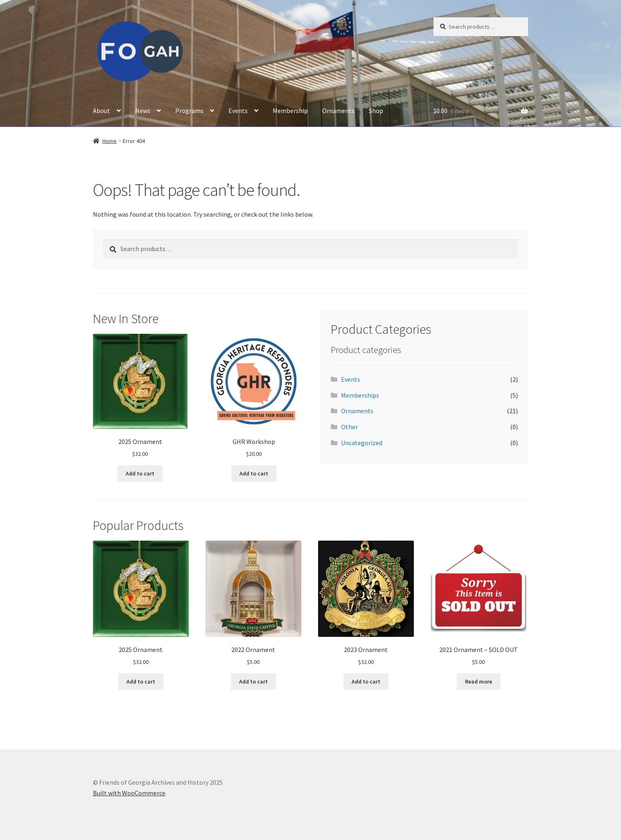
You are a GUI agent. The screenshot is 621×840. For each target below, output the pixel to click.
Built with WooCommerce (129, 793)
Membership (290, 111)
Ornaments (338, 111)
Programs (189, 111)
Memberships (360, 395)
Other (349, 427)
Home (110, 141)
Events (238, 111)
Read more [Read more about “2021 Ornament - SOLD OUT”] (479, 682)
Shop (376, 111)
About (102, 111)
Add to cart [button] (140, 473)
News (143, 111)
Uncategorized (362, 443)
